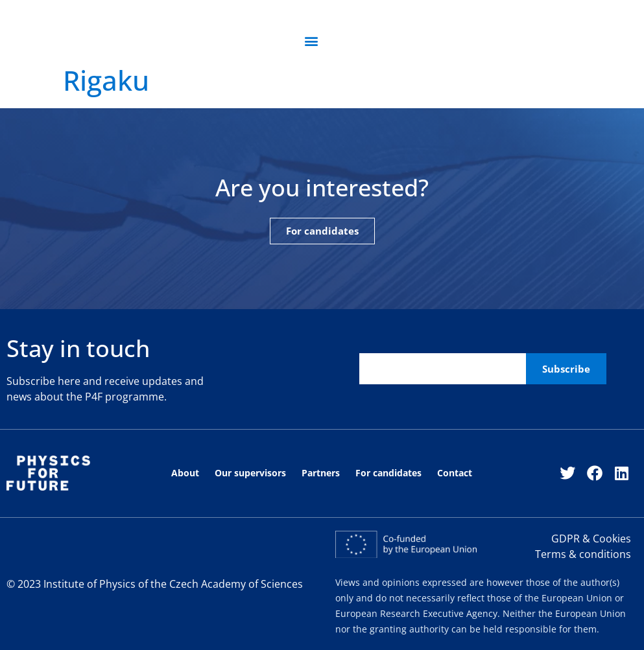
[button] (311, 41)
